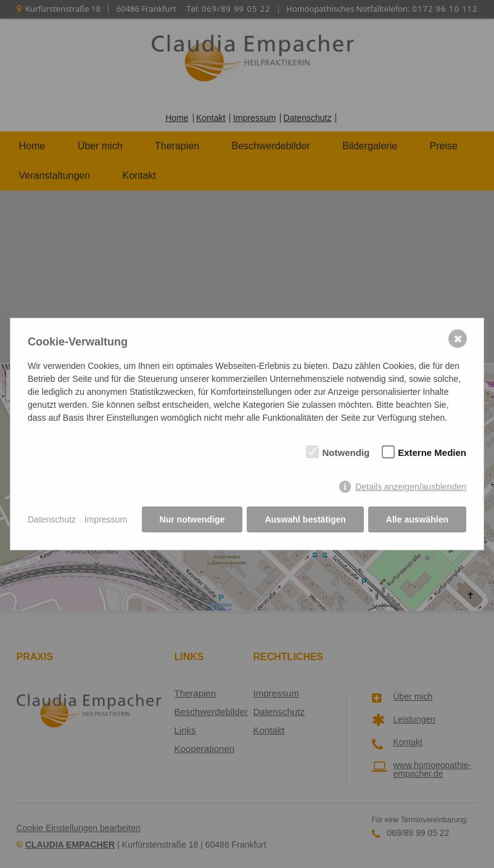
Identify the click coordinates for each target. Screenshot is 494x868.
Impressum (106, 519)
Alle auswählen (417, 519)
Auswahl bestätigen (305, 519)
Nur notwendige (192, 519)
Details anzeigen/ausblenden (411, 487)
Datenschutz (52, 519)
